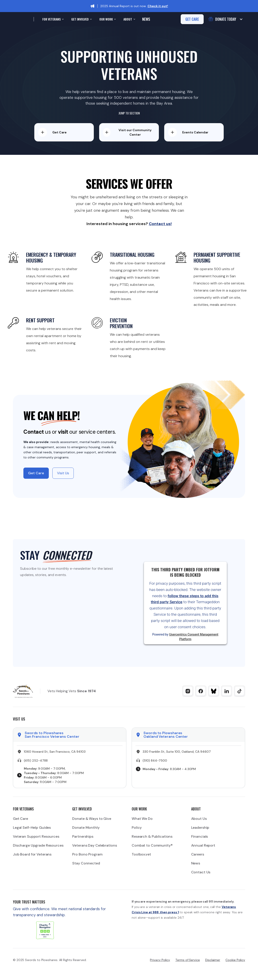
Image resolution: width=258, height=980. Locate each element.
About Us (199, 819)
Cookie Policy (235, 960)
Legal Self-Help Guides (32, 828)
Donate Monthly (86, 828)
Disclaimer (213, 960)
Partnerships (83, 836)
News (146, 19)
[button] (53, 19)
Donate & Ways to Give (92, 819)
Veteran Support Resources (36, 836)
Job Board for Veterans (32, 854)
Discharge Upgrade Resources (38, 845)
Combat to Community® (152, 845)
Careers (198, 854)
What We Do (142, 819)
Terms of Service (188, 960)
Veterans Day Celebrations (94, 845)
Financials (200, 836)
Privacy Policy (160, 960)
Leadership (200, 828)
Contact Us (201, 872)
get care (192, 19)
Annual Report (203, 845)
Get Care (20, 819)
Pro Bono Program (87, 854)
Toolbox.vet (141, 854)
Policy (137, 828)
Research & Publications (152, 836)
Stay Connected (86, 863)
